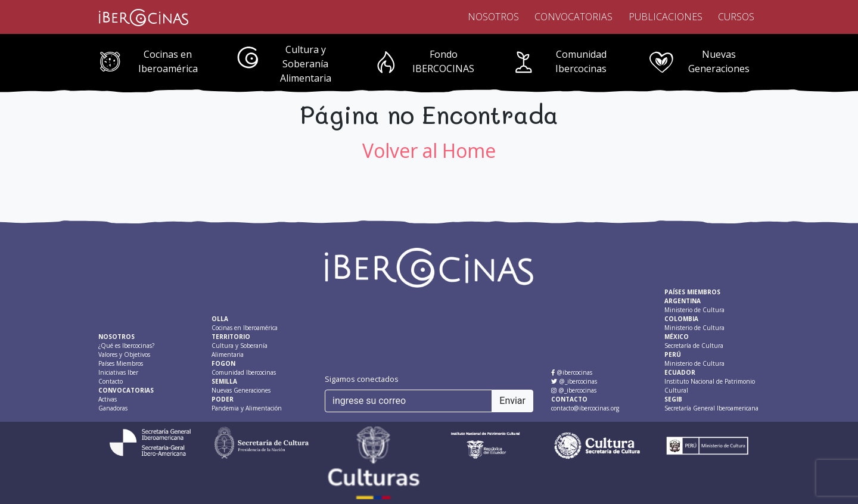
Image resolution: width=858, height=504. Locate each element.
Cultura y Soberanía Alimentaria (306, 64)
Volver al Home (429, 150)
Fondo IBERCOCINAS (443, 61)
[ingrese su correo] (408, 401)
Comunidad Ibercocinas (581, 61)
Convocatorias (573, 17)
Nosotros (493, 17)
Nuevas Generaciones (719, 61)
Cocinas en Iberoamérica (168, 61)
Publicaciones (666, 17)
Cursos (736, 17)
